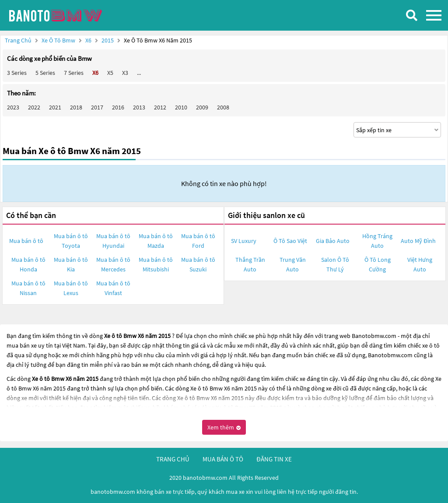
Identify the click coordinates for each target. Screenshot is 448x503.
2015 (108, 40)
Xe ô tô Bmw (58, 40)
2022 (34, 107)
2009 (202, 107)
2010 (181, 107)
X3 (125, 73)
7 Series (74, 73)
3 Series (17, 73)
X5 (110, 73)
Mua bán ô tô (26, 241)
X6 (89, 40)
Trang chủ (18, 40)
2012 (160, 107)
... (139, 73)
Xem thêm (224, 427)
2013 (139, 107)
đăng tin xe (274, 459)
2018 (76, 107)
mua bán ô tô (223, 459)
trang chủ (173, 459)
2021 (55, 107)
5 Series (45, 73)
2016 (118, 107)
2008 (223, 107)
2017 (97, 107)
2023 (13, 107)
